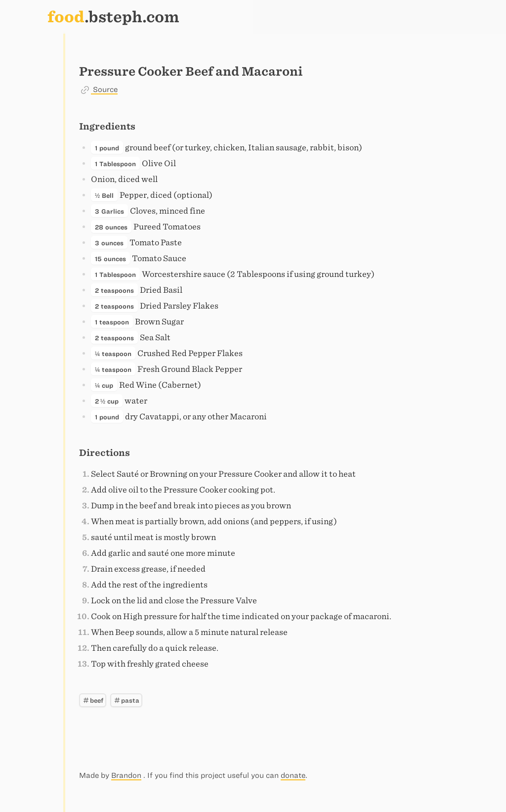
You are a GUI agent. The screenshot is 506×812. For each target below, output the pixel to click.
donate (293, 775)
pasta (126, 700)
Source (104, 90)
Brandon (126, 775)
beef (93, 700)
